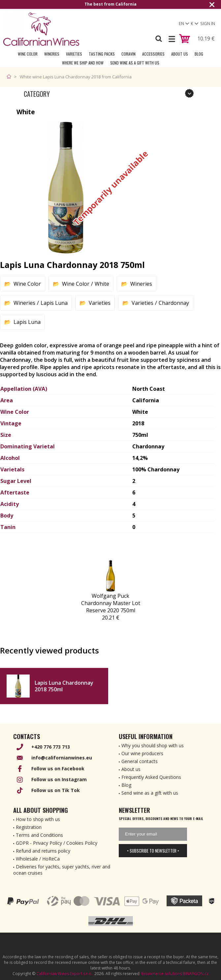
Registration (29, 827)
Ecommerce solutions (162, 974)
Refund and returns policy (43, 851)
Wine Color (28, 54)
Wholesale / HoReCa (38, 859)
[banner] (41, 29)
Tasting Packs (102, 54)
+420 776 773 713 (51, 747)
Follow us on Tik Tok (56, 790)
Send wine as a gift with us (135, 63)
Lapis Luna (54, 303)
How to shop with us (38, 819)
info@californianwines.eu (62, 758)
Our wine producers (142, 753)
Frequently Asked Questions (151, 777)
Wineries (52, 54)
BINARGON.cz (196, 974)
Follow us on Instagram (59, 779)
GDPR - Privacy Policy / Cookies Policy (57, 843)
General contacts (140, 761)
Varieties (74, 54)
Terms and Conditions (39, 835)
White (102, 284)
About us (131, 769)
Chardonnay (174, 303)
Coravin (128, 54)
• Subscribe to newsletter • (153, 851)
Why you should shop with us (153, 745)
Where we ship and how (83, 63)
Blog (199, 54)
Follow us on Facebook (58, 768)
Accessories (153, 54)
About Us (180, 54)
